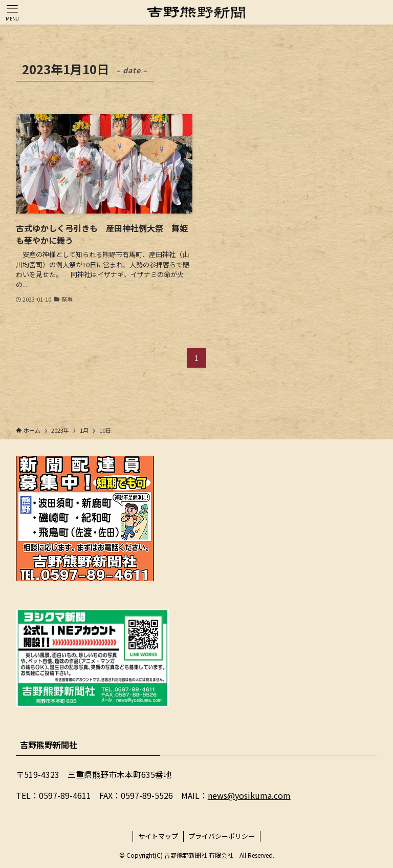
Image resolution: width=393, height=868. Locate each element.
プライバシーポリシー (222, 836)
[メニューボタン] (12, 12)
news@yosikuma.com (249, 795)
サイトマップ (158, 836)
